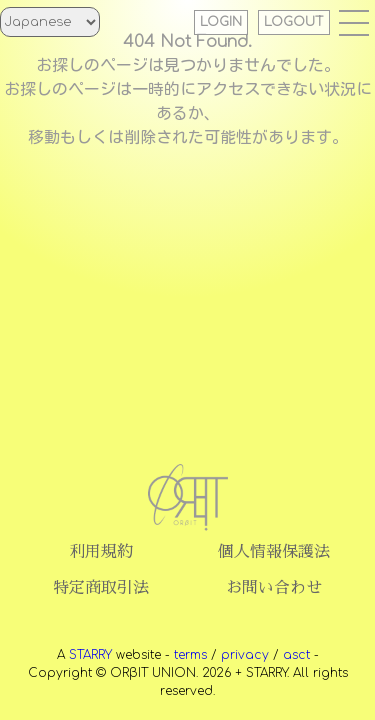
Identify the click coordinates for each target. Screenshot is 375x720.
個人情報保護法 (274, 552)
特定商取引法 (101, 588)
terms (190, 655)
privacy (245, 655)
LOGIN (221, 22)
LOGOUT (294, 22)
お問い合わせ (274, 588)
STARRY (90, 655)
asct (296, 655)
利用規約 (101, 552)
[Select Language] (50, 22)
